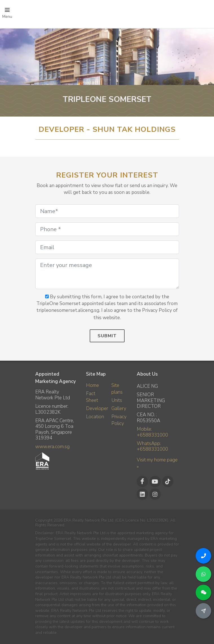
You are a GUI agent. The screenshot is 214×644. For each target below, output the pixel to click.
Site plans (117, 389)
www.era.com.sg (52, 447)
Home (92, 385)
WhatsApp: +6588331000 (152, 446)
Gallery (119, 408)
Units (117, 400)
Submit (107, 336)
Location (95, 417)
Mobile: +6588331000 (152, 432)
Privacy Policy (119, 420)
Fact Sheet (92, 397)
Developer (97, 408)
